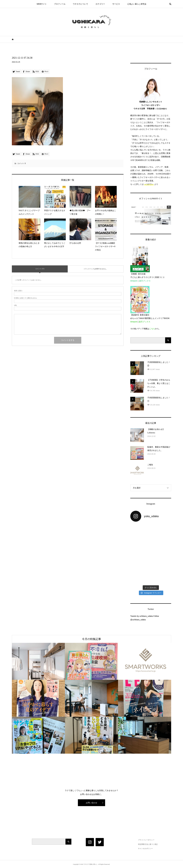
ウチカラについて (80, 4)
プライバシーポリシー (146, 840)
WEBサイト (42, 4)
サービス (116, 4)
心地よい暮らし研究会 (137, 4)
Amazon (134, 281)
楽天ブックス (145, 281)
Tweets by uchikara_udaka (142, 616)
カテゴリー (100, 4)
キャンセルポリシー (145, 849)
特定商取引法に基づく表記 (148, 844)
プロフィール (60, 4)
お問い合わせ (91, 803)
